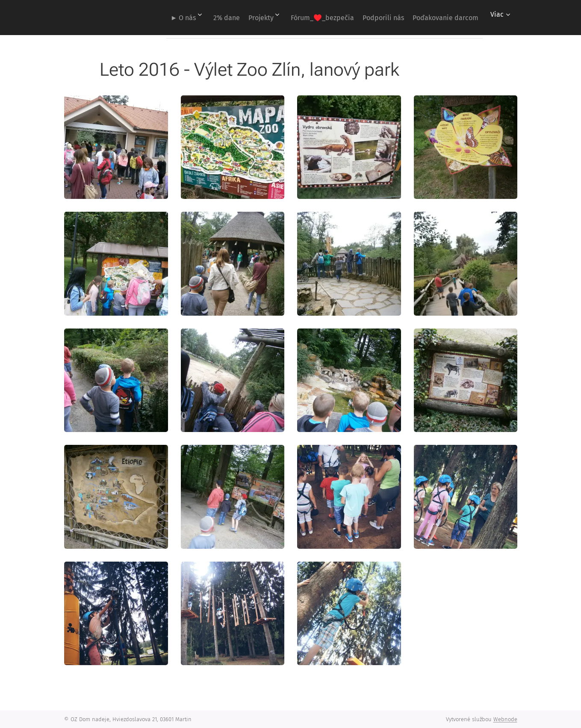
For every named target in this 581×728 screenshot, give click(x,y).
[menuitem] (154, 18)
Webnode (505, 719)
